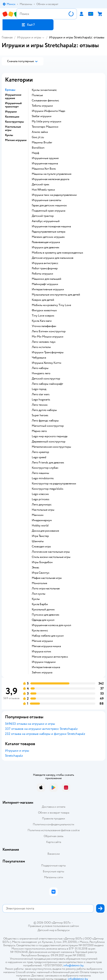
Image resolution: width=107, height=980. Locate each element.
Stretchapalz (14, 756)
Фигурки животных (44, 310)
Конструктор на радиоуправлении (54, 484)
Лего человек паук (44, 342)
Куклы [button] (9, 135)
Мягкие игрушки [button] (16, 140)
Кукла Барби (40, 604)
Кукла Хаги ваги (42, 321)
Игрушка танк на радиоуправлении (54, 195)
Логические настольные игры (51, 552)
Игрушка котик (41, 652)
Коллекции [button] (12, 117)
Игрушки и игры (29, 37)
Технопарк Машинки (45, 127)
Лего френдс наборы (45, 421)
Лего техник (40, 405)
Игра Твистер (40, 536)
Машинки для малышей (46, 279)
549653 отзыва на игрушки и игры (30, 724)
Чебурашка (39, 358)
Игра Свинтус (41, 573)
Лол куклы (39, 594)
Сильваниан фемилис (45, 101)
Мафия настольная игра (47, 578)
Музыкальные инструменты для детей (56, 295)
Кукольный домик (43, 610)
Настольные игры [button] (13, 128)
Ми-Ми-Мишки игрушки (48, 337)
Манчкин (38, 515)
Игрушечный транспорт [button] (13, 105)
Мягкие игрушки (42, 641)
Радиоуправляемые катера (48, 232)
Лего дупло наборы (44, 410)
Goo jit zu (38, 137)
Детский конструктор (46, 379)
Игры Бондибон (42, 562)
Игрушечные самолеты (46, 200)
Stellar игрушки (42, 116)
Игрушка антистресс (45, 263)
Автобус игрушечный (46, 221)
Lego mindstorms (43, 478)
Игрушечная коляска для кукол (51, 625)
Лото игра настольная (46, 589)
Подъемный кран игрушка (48, 211)
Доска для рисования (45, 531)
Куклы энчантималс (44, 90)
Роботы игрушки (42, 274)
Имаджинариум (42, 520)
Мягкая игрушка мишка (46, 646)
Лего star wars (41, 394)
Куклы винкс (40, 631)
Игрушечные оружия (45, 158)
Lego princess (41, 499)
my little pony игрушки (46, 122)
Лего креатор (40, 452)
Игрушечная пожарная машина (51, 226)
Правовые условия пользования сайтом (53, 926)
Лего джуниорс (42, 505)
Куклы (36, 599)
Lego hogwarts (41, 400)
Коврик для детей (43, 300)
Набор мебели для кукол (48, 636)
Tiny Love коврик (43, 316)
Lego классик (40, 494)
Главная (7, 37)
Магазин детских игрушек (48, 237)
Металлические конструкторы (51, 447)
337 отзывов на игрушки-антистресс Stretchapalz (41, 729)
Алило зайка (40, 132)
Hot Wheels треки (43, 190)
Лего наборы (40, 368)
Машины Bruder (42, 143)
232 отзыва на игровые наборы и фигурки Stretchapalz (45, 734)
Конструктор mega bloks (48, 489)
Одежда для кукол (43, 620)
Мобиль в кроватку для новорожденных (57, 253)
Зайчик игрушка (42, 673)
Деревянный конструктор (49, 442)
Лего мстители (41, 347)
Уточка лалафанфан (44, 326)
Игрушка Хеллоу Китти (46, 363)
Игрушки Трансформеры (48, 352)
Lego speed (39, 457)
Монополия (39, 583)
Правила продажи (53, 818)
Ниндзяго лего (41, 373)
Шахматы (38, 541)
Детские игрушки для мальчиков (53, 258)
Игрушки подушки (44, 662)
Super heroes (40, 415)
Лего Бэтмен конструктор (49, 331)
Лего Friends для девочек (48, 463)
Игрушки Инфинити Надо (48, 111)
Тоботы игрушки (42, 106)
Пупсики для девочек (46, 615)
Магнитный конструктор (48, 426)
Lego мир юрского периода (50, 436)
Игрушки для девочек (46, 247)
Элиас (36, 568)
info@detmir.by (73, 965)
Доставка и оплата (53, 807)
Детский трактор (43, 216)
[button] (28, 25)
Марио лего (39, 431)
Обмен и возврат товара (54, 813)
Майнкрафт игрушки (45, 284)
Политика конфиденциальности (53, 824)
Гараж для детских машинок (49, 205)
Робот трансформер (45, 268)
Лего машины (40, 473)
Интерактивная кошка (46, 667)
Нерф (35, 153)
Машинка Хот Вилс (44, 169)
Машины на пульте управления (52, 174)
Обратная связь (53, 836)
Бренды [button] (10, 90)
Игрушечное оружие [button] (13, 97)
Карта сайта (54, 842)
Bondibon (38, 148)
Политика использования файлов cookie (54, 830)
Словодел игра (41, 547)
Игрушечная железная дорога (50, 179)
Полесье (37, 95)
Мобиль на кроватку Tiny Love (51, 305)
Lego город (39, 389)
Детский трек (41, 184)
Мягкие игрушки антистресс (50, 657)
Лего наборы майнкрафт (47, 384)
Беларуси (63, 930)
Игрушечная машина (45, 164)
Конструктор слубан (45, 468)
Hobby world (40, 526)
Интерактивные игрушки (48, 289)
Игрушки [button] (11, 112)
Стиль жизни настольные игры (51, 557)
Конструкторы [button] (14, 122)
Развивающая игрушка (46, 242)
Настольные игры (43, 510)
